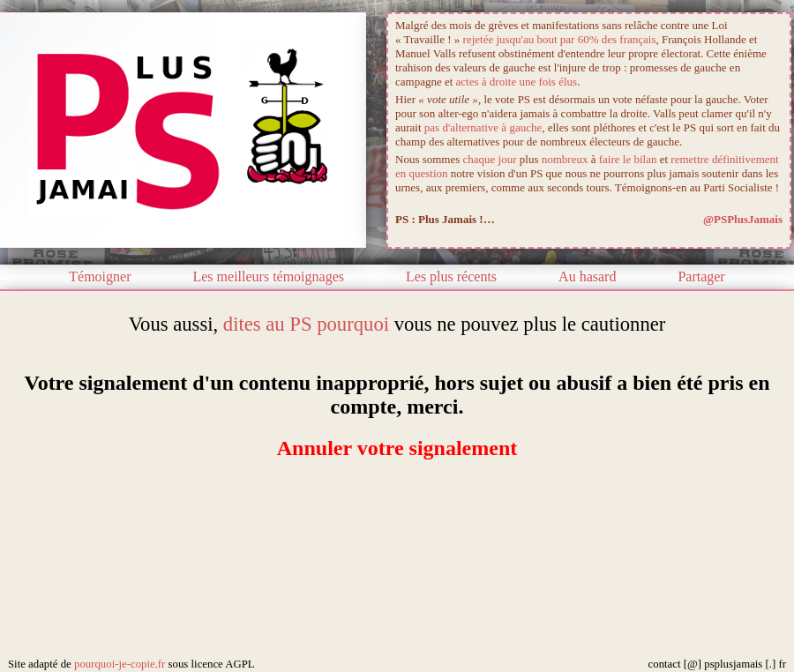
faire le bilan (628, 159)
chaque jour (490, 159)
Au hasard (587, 276)
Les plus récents (451, 276)
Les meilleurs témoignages (268, 276)
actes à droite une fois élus (517, 82)
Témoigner (100, 276)
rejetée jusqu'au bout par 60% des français (560, 39)
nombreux (565, 159)
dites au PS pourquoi (306, 324)
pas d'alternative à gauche (483, 127)
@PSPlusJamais (743, 219)
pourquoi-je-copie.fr (120, 664)
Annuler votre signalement (397, 448)
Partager (701, 276)
